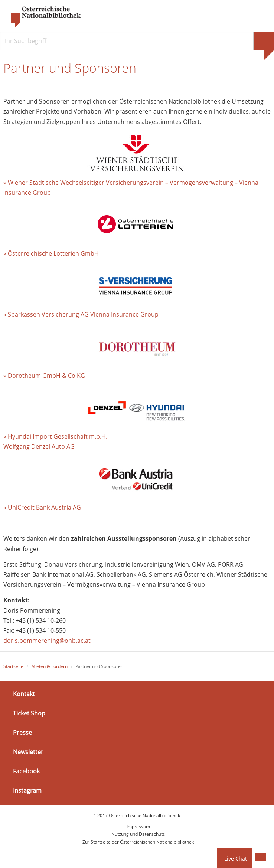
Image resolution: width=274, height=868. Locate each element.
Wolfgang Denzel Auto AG (39, 446)
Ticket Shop (29, 713)
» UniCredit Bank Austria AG (42, 507)
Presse (22, 733)
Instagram (27, 790)
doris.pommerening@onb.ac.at (47, 641)
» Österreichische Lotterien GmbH (51, 253)
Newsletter (28, 752)
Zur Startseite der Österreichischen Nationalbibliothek (138, 842)
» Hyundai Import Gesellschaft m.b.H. (55, 436)
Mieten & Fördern (49, 666)
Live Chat (236, 859)
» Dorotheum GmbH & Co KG (44, 376)
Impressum (138, 827)
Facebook (26, 771)
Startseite (13, 666)
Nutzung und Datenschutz (138, 834)
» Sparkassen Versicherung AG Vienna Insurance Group (81, 314)
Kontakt (24, 694)
